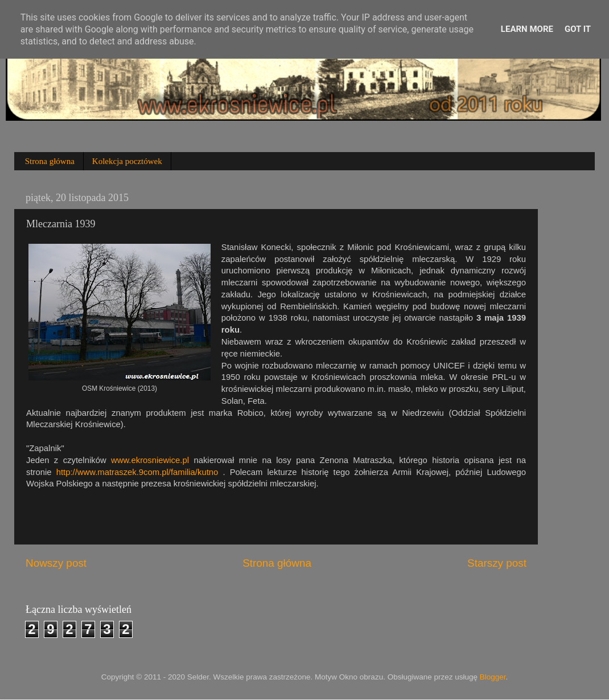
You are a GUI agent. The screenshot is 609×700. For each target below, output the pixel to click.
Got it (578, 29)
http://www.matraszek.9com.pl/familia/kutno (137, 472)
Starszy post (497, 563)
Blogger (493, 677)
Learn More (527, 29)
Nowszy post (56, 563)
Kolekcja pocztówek (127, 161)
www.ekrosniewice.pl (150, 460)
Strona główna (50, 161)
